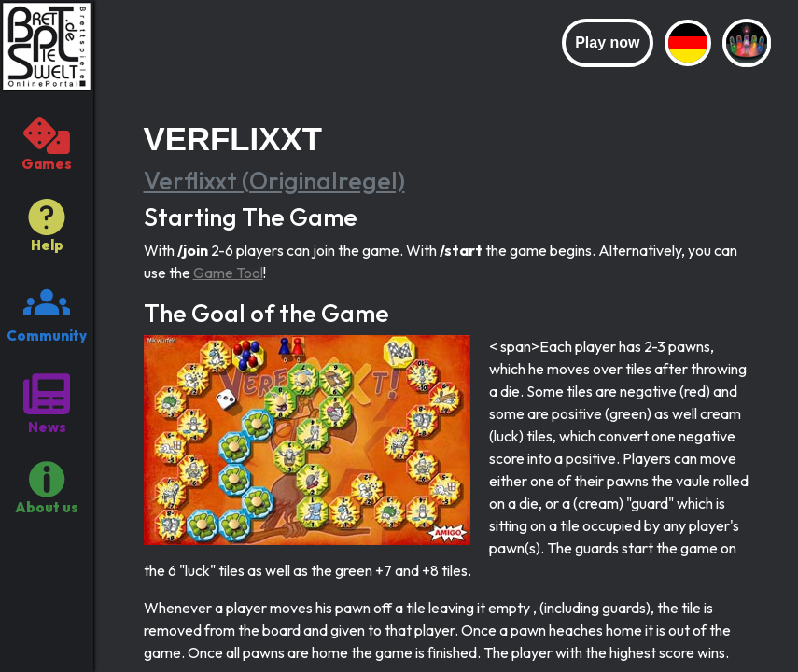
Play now (607, 42)
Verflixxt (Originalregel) (274, 181)
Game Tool (228, 273)
